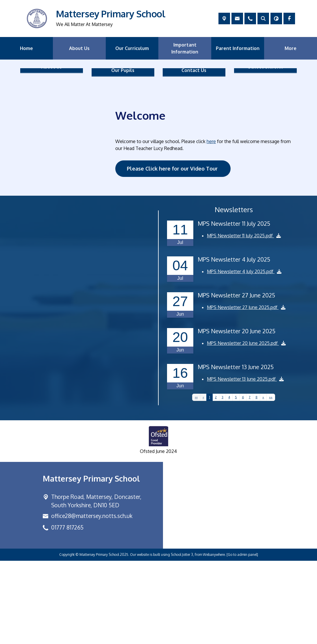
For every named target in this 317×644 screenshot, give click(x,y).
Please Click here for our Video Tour (173, 252)
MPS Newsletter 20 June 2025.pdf (243, 427)
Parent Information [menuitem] (238, 48)
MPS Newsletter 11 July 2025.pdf (240, 319)
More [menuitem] (291, 48)
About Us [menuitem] (79, 48)
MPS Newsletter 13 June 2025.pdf (242, 462)
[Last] (271, 481)
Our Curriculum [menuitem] (132, 48)
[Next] (264, 481)
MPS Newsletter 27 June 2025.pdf (243, 391)
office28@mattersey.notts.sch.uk (92, 599)
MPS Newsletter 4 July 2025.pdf (241, 355)
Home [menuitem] (26, 48)
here (211, 225)
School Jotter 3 (182, 638)
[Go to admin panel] (242, 638)
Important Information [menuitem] (185, 48)
